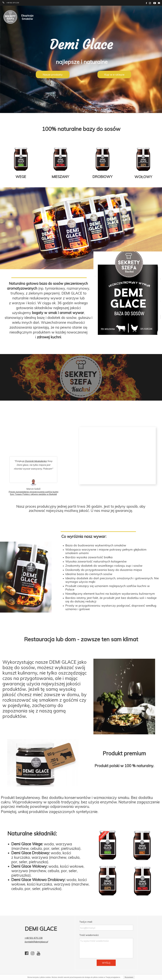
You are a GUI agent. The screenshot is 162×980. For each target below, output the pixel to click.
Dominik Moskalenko (36, 461)
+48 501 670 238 (34, 938)
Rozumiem (129, 977)
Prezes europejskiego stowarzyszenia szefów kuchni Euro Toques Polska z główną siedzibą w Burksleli (33, 493)
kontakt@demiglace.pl (36, 942)
